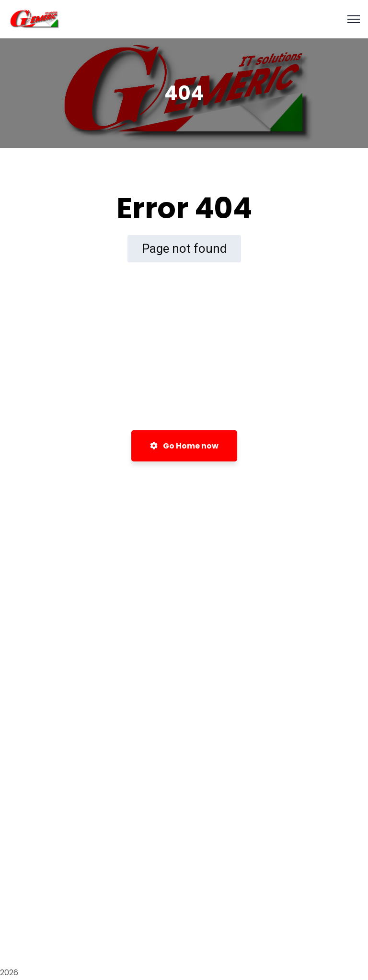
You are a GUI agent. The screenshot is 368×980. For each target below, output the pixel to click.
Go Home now (184, 446)
